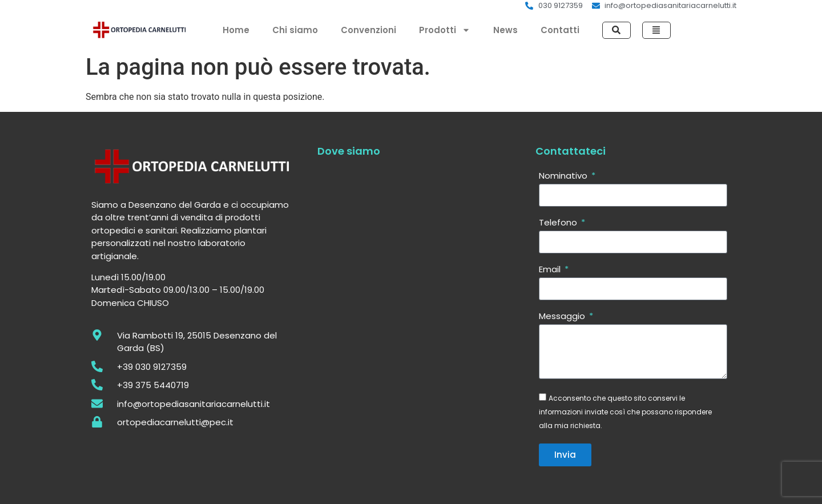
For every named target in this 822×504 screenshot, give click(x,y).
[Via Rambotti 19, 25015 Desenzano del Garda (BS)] (414, 299)
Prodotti (445, 30)
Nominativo (564, 176)
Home (236, 30)
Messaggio (563, 317)
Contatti (560, 30)
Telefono (559, 223)
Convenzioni (368, 30)
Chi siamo (295, 30)
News (505, 30)
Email (551, 270)
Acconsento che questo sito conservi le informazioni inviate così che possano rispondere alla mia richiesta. (625, 412)
